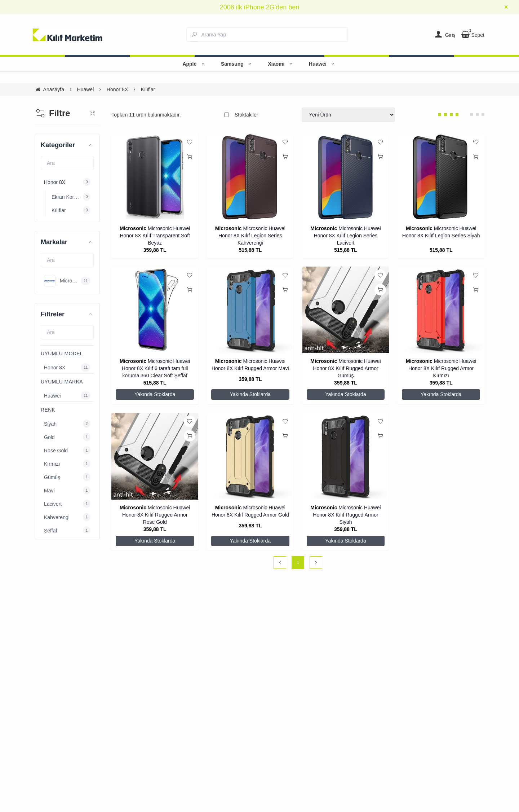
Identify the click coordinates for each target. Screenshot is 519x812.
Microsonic (133, 228)
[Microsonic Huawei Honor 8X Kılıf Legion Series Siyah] (441, 177)
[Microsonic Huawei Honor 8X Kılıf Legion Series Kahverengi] (250, 177)
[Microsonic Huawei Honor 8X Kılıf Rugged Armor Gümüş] (346, 310)
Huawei (323, 64)
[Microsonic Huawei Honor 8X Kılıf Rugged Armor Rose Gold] (155, 456)
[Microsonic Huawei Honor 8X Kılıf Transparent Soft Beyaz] (155, 177)
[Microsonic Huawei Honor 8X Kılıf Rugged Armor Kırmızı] (441, 310)
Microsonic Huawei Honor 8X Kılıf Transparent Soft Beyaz (155, 236)
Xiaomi (281, 64)
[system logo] (68, 35)
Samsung (237, 64)
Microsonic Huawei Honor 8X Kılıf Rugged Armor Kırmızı (442, 368)
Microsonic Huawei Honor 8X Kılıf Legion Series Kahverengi (252, 236)
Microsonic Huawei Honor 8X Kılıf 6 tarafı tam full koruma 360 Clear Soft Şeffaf (156, 368)
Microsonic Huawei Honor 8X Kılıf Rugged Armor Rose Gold (156, 515)
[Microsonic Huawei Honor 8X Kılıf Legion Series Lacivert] (346, 177)
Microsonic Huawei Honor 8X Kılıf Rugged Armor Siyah (347, 515)
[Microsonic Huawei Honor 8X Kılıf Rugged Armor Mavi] (250, 310)
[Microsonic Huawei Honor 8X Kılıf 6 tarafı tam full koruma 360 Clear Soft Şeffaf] (155, 310)
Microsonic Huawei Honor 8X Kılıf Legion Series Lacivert (347, 236)
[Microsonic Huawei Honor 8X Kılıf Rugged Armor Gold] (250, 456)
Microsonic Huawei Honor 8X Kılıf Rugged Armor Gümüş (347, 368)
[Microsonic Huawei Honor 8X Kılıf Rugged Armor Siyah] (346, 456)
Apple (194, 64)
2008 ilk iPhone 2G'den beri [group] (260, 7)
